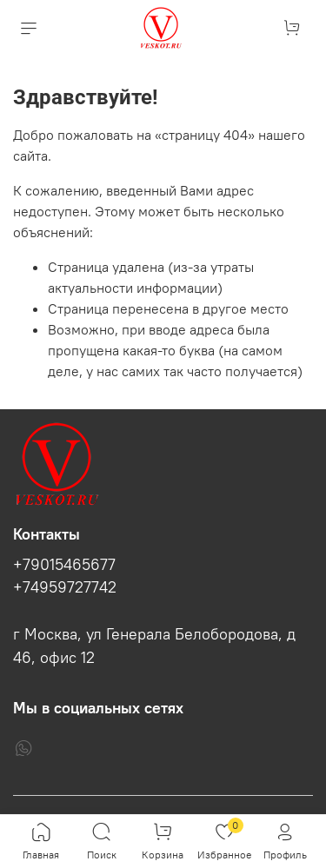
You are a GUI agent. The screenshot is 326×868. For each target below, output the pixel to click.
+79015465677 (64, 565)
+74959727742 (65, 587)
